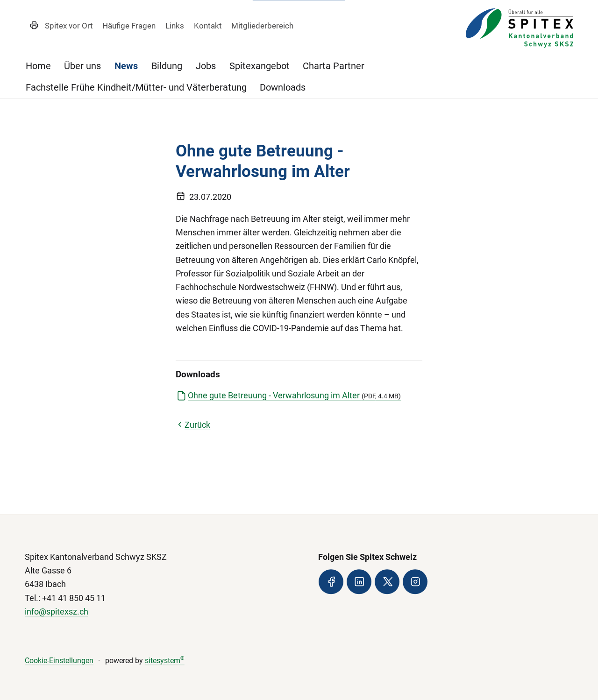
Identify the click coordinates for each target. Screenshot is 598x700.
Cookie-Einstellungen (59, 661)
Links (175, 26)
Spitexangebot (260, 66)
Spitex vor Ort (69, 26)
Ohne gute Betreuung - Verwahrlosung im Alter (294, 396)
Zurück (193, 425)
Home (38, 66)
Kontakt (208, 26)
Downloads (283, 88)
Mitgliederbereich (262, 26)
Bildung (167, 66)
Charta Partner (334, 66)
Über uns (82, 66)
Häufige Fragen (129, 26)
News (126, 66)
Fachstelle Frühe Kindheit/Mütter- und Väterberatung (136, 88)
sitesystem (165, 661)
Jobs (206, 66)
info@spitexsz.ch (57, 612)
